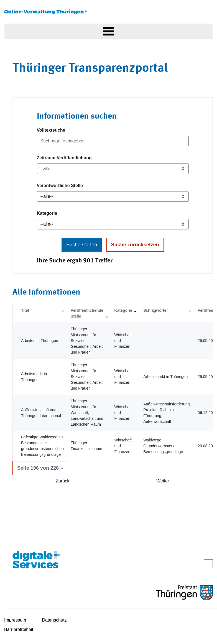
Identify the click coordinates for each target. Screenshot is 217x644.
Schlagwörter (156, 310)
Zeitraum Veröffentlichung (64, 158)
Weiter (163, 481)
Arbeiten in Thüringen (40, 341)
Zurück (62, 481)
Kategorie (47, 213)
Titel (25, 310)
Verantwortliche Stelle (60, 186)
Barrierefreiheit (19, 629)
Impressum (15, 620)
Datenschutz (54, 620)
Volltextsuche (51, 130)
